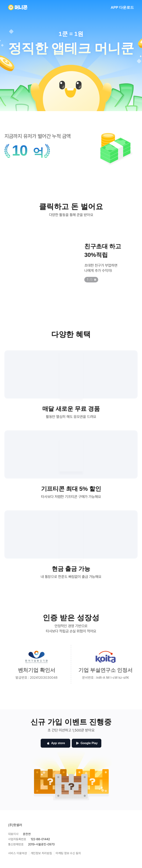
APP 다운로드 (122, 7)
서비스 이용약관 (18, 853)
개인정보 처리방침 (41, 853)
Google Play (87, 746)
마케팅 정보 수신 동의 (68, 853)
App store (56, 746)
